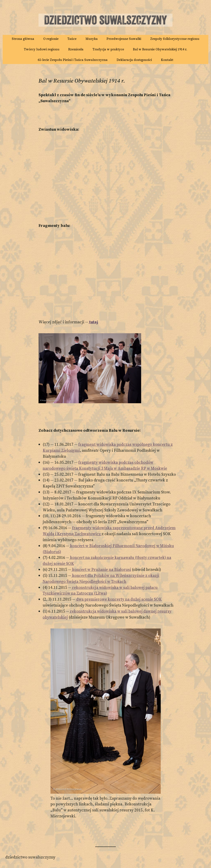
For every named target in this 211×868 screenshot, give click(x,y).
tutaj (93, 322)
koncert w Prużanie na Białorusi (101, 569)
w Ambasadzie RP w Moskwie (140, 468)
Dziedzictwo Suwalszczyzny (30, 857)
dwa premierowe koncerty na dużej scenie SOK (119, 599)
